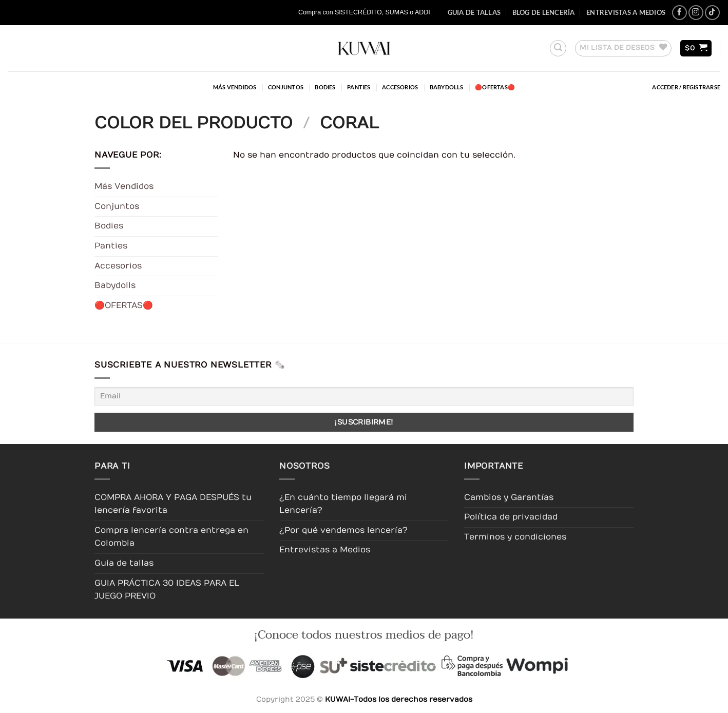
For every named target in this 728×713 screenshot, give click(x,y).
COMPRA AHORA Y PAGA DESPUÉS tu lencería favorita (173, 504)
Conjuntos (286, 87)
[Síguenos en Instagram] (696, 13)
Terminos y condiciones (515, 537)
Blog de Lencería (544, 12)
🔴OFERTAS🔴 (495, 87)
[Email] (364, 396)
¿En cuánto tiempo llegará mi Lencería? (343, 504)
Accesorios (400, 87)
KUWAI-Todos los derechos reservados (399, 699)
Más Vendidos (235, 87)
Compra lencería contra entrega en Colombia (171, 537)
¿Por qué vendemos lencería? (343, 530)
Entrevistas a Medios (626, 12)
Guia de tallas (474, 12)
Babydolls (447, 87)
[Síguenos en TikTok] (712, 13)
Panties (359, 87)
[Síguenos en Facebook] (679, 13)
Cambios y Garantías (509, 497)
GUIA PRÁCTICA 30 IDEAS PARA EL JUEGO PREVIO (167, 590)
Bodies (325, 87)
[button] (558, 48)
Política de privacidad (511, 517)
